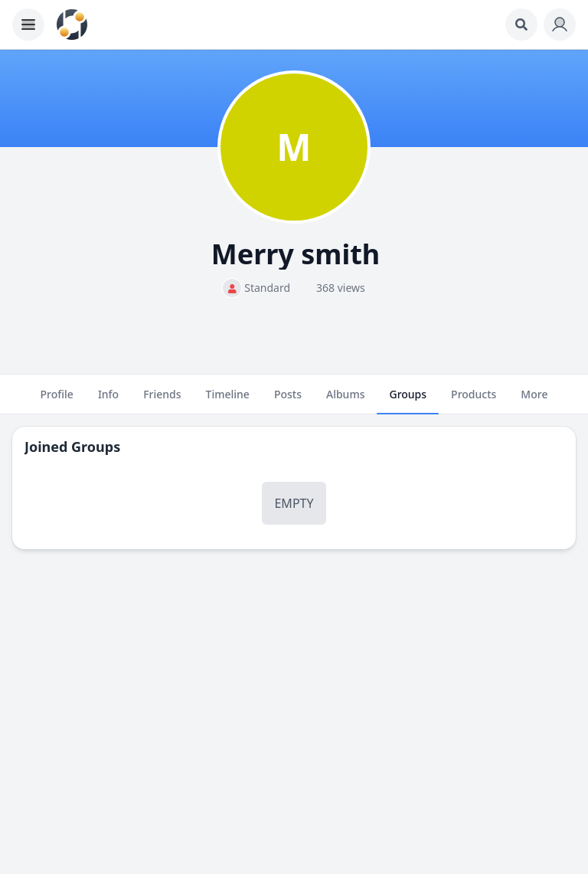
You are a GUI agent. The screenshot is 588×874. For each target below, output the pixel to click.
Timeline (228, 401)
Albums (345, 401)
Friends (162, 401)
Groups (408, 401)
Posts (288, 401)
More (534, 401)
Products (474, 401)
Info (108, 401)
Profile (57, 401)
